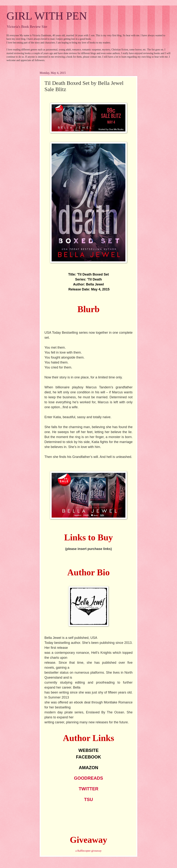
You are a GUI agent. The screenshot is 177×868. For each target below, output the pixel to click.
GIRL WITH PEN (47, 16)
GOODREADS (88, 778)
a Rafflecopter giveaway (88, 851)
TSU (88, 799)
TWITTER (89, 789)
